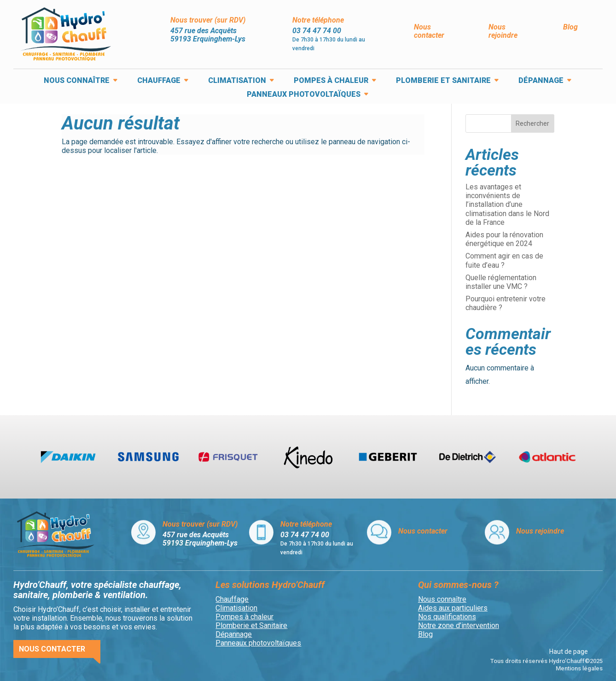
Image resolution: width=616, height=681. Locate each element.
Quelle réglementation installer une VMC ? (501, 282)
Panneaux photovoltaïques (304, 95)
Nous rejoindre (503, 31)
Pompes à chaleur (331, 81)
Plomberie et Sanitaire (443, 81)
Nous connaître (77, 81)
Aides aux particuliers (453, 608)
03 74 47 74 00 (317, 31)
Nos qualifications (447, 617)
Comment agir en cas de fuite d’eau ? (504, 260)
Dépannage (541, 81)
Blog (570, 27)
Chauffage (159, 81)
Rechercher (532, 123)
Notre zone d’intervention (459, 625)
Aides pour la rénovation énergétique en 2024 (504, 239)
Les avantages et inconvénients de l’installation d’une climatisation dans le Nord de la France (507, 205)
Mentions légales (579, 668)
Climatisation (237, 81)
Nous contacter (429, 31)
